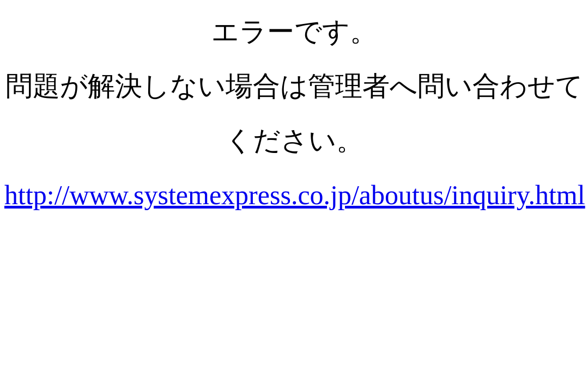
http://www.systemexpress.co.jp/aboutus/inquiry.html (295, 195)
